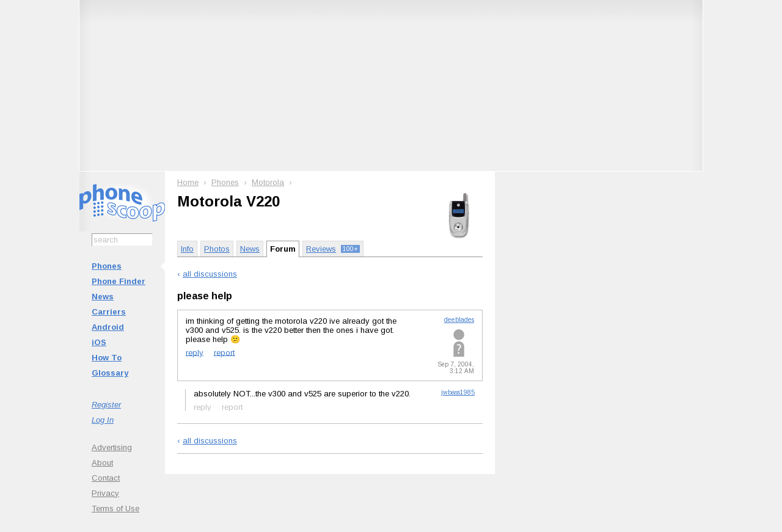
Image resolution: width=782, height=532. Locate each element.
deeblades (459, 320)
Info (187, 249)
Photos (217, 249)
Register (106, 405)
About (102, 463)
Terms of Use (115, 508)
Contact (106, 478)
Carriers (109, 312)
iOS (99, 342)
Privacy (105, 493)
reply (195, 352)
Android (108, 327)
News (103, 297)
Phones (107, 266)
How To (107, 358)
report (224, 352)
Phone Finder (119, 281)
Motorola (268, 182)
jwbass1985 (458, 392)
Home (188, 182)
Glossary (110, 373)
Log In (103, 420)
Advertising (112, 447)
